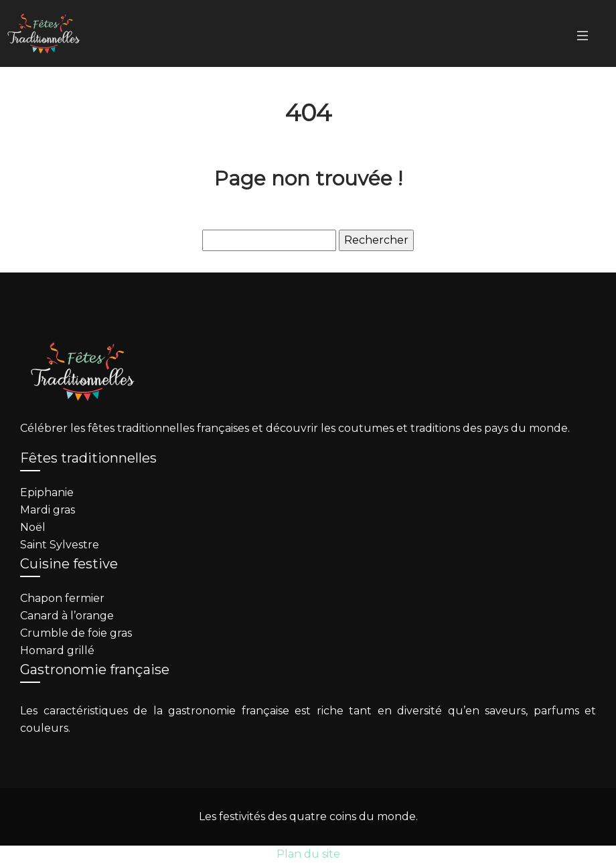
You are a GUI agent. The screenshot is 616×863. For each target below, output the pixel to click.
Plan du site (308, 854)
